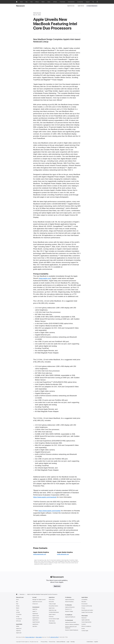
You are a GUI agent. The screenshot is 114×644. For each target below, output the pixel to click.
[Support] (88, 2)
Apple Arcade (36, 616)
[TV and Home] (62, 2)
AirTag (18, 617)
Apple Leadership (86, 620)
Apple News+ (36, 620)
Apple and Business (70, 600)
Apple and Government (70, 622)
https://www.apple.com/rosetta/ (49, 511)
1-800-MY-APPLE (54, 637)
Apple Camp (52, 608)
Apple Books (35, 624)
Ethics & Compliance (86, 626)
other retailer (39, 637)
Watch (18, 608)
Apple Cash (19, 633)
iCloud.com (35, 604)
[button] (93, 2)
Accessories (19, 619)
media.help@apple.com (40, 554)
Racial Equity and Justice (87, 610)
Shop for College (69, 611)
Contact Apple (85, 631)
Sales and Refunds (61, 642)
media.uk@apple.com (63, 554)
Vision (17, 610)
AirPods (18, 612)
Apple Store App (53, 610)
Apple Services (71, 6)
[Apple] (17, 2)
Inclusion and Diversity (87, 606)
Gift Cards (18, 621)
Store (17, 600)
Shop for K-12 (68, 609)
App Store (35, 626)
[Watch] (43, 2)
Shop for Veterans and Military (72, 625)
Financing (51, 617)
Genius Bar (51, 602)
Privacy (83, 608)
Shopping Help (52, 623)
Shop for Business (69, 602)
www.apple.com (45, 279)
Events (83, 629)
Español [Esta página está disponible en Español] (96, 642)
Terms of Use (52, 642)
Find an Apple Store (30, 637)
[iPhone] (37, 2)
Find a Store (52, 600)
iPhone (18, 606)
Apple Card (19, 629)
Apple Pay (18, 631)
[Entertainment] (71, 2)
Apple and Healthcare (70, 617)
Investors (84, 624)
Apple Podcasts (36, 622)
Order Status (52, 621)
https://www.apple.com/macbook (45, 497)
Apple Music (35, 614)
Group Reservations (53, 606)
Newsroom (20, 6)
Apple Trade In (52, 615)
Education (84, 602)
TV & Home (19, 615)
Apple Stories (81, 6)
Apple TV (35, 611)
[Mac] (27, 2)
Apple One (35, 609)
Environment (84, 604)
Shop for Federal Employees (72, 630)
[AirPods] (55, 2)
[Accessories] (80, 2)
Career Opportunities (86, 622)
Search (93, 6)
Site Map (73, 642)
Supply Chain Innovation (87, 612)
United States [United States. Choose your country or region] (90, 642)
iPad (17, 604)
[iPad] (31, 2)
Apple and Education (70, 607)
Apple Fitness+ (36, 618)
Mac (17, 602)
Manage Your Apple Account (39, 600)
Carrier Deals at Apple (54, 619)
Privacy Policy (44, 642)
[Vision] (49, 2)
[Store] (21, 2)
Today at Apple (52, 604)
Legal (68, 642)
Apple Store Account (37, 602)
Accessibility (84, 600)
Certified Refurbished (54, 612)
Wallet (18, 626)
